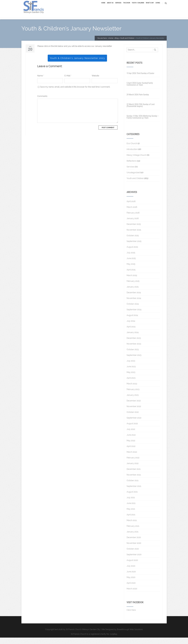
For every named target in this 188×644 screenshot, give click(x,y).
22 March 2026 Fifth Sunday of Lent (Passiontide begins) (141, 112)
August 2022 (132, 430)
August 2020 (132, 567)
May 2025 (131, 270)
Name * (41, 82)
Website (95, 82)
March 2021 (132, 527)
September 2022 (134, 424)
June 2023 (131, 373)
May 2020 (131, 584)
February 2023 (133, 396)
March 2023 (132, 390)
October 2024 (133, 310)
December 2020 (134, 544)
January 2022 (133, 470)
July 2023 (131, 367)
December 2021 (134, 475)
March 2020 (132, 595)
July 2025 (131, 259)
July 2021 (131, 504)
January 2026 (133, 225)
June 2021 (131, 510)
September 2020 (134, 561)
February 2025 (133, 288)
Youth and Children (135, 185)
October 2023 (133, 356)
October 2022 (133, 419)
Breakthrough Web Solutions (130, 636)
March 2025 (132, 282)
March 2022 (132, 458)
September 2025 (134, 248)
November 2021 (134, 481)
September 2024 (134, 316)
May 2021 (131, 515)
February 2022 (133, 464)
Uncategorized (133, 179)
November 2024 (134, 305)
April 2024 (131, 333)
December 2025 (134, 231)
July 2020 (131, 572)
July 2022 (131, 436)
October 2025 (133, 242)
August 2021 (132, 498)
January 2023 (133, 401)
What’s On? (150, 6)
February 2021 (133, 532)
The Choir (127, 6)
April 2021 (131, 521)
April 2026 (131, 208)
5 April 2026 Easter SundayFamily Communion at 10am (140, 90)
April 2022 (131, 453)
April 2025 (131, 276)
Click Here (131, 616)
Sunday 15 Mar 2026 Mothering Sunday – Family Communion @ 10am (143, 123)
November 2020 (134, 550)
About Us (110, 6)
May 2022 (131, 447)
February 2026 (133, 219)
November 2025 (134, 236)
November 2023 (134, 350)
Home (103, 6)
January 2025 (133, 293)
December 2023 (134, 344)
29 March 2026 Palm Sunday (138, 101)
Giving (158, 6)
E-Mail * (68, 82)
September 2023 (134, 362)
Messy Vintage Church (137, 161)
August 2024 (132, 322)
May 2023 (131, 379)
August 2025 (132, 253)
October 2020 (133, 555)
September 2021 (134, 493)
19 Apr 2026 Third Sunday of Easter (140, 80)
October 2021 (133, 487)
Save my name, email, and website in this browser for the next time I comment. (75, 93)
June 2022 (131, 441)
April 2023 (131, 384)
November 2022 (134, 413)
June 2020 (131, 578)
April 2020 (131, 589)
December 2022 (134, 407)
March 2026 (132, 213)
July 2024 (131, 327)
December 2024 (134, 299)
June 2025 (131, 265)
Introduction (132, 156)
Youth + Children (138, 6)
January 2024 (133, 339)
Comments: (42, 103)
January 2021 (132, 538)
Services (118, 6)
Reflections (132, 167)
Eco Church (132, 150)
